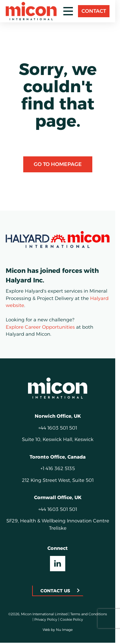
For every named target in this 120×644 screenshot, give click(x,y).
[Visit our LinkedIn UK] (58, 564)
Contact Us (55, 591)
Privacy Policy (46, 619)
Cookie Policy (72, 619)
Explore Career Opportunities (40, 327)
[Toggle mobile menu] (68, 11)
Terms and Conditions (89, 614)
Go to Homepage (58, 164)
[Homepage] (58, 388)
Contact (94, 11)
